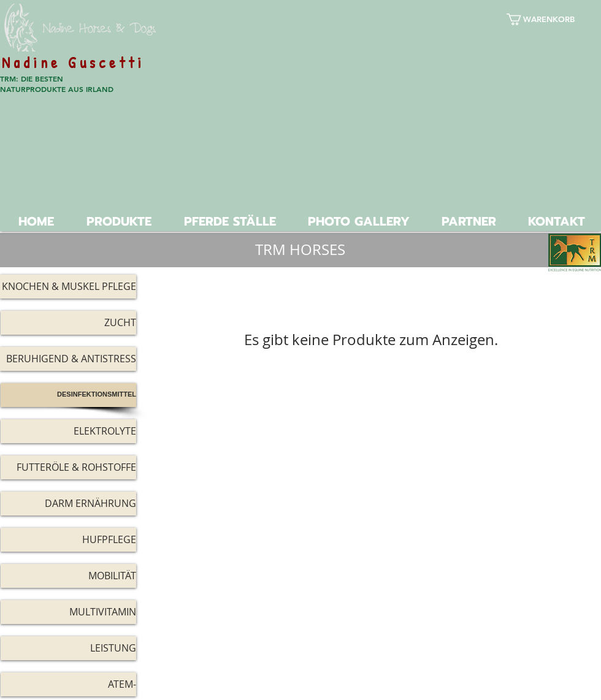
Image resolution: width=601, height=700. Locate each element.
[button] (549, 19)
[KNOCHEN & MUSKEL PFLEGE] (68, 287)
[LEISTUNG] (68, 648)
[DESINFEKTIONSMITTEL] (68, 395)
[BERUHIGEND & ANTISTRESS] (68, 359)
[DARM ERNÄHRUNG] (68, 504)
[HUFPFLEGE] (68, 540)
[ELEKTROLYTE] (68, 431)
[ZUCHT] (68, 323)
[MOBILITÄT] (68, 576)
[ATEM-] (68, 684)
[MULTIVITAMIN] (68, 612)
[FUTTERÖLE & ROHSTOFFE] (68, 467)
